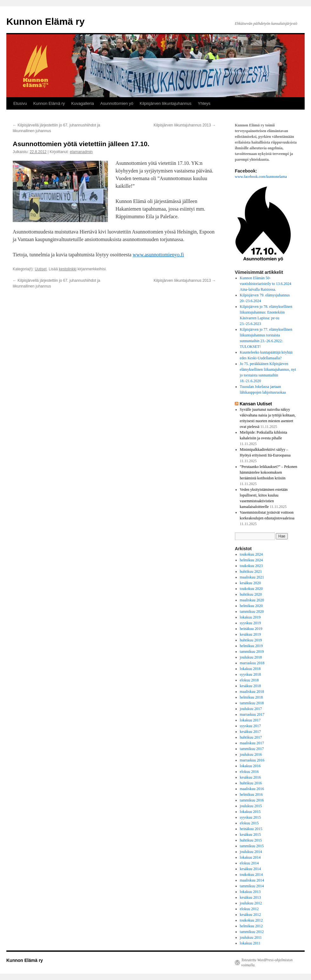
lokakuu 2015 (250, 812)
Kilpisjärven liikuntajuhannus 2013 (185, 125)
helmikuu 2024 (251, 560)
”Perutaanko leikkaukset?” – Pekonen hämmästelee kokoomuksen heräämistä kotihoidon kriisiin (269, 472)
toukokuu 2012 (251, 920)
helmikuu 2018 (251, 697)
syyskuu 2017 (250, 726)
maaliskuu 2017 (252, 743)
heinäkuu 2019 (251, 629)
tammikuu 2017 (252, 749)
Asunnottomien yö (117, 103)
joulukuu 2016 (251, 754)
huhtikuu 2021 (251, 571)
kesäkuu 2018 (250, 686)
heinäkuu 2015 (251, 829)
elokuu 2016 (249, 772)
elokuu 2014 (249, 863)
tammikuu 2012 (252, 932)
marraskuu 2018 (252, 663)
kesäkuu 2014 (250, 869)
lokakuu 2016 (250, 766)
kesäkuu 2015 (250, 835)
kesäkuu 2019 (250, 634)
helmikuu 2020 (251, 606)
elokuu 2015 (249, 823)
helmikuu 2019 (251, 646)
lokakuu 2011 (250, 943)
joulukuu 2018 (251, 657)
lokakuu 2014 (250, 857)
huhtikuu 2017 (251, 737)
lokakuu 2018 (250, 669)
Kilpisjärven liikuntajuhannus (165, 103)
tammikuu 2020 (252, 612)
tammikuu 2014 (252, 886)
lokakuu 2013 (250, 892)
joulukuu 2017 (251, 709)
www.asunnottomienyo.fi (158, 255)
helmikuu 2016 (251, 794)
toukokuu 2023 (251, 566)
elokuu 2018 (249, 680)
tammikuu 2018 (252, 703)
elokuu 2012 (249, 909)
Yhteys (204, 103)
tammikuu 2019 (252, 652)
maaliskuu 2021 (252, 577)
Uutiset (40, 269)
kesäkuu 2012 (250, 915)
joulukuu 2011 (251, 937)
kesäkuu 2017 (250, 732)
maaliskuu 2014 (252, 880)
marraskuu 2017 (252, 714)
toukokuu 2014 (251, 875)
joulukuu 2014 (251, 852)
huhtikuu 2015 (251, 840)
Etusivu (20, 103)
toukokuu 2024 (251, 554)
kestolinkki (67, 269)
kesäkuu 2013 (250, 897)
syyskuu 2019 (250, 623)
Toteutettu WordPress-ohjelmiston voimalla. (267, 963)
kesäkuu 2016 (250, 777)
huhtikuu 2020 (251, 594)
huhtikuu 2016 (251, 783)
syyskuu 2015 (250, 817)
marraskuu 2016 (252, 760)
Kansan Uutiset (256, 404)
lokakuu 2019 (250, 617)
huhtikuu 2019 (251, 640)
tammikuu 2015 (252, 846)
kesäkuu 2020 (250, 583)
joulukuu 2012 (251, 903)
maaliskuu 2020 (252, 600)
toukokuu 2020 (251, 589)
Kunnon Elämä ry (46, 21)
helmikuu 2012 (251, 926)
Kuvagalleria (83, 103)
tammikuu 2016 (252, 800)
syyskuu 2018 (250, 674)
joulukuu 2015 (251, 806)
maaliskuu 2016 (252, 789)
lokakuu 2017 (250, 720)
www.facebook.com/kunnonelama (261, 177)
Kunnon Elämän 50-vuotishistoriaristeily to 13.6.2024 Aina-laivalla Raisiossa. (266, 284)
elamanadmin (81, 152)
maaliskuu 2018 (252, 692)
